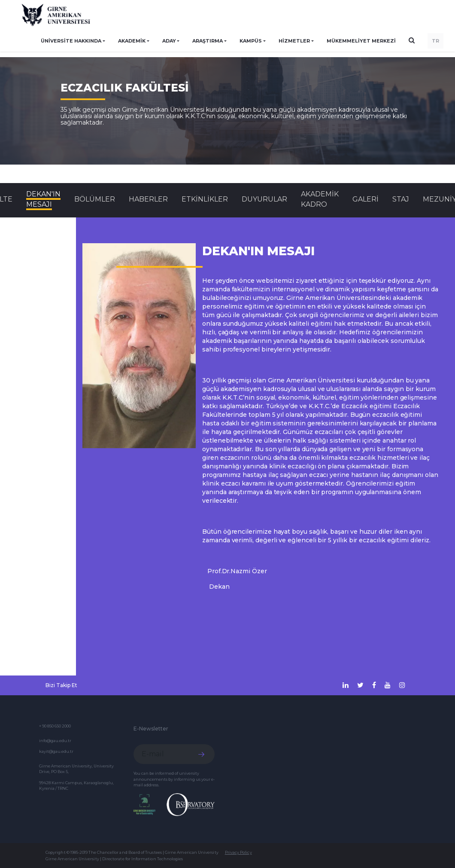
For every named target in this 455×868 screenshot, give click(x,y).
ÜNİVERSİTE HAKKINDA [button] (71, 41)
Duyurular (264, 199)
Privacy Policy (238, 852)
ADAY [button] (169, 41)
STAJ (401, 199)
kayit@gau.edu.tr (56, 751)
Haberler (148, 199)
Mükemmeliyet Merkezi (361, 41)
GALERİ (366, 199)
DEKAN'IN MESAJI (43, 199)
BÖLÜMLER (95, 199)
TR (435, 41)
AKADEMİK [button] (132, 41)
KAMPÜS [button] (251, 41)
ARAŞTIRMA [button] (208, 41)
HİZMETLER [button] (294, 41)
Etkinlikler (205, 199)
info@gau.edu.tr (55, 741)
